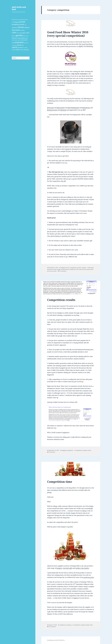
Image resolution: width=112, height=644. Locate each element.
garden (19, 35)
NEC (77, 269)
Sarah (67, 149)
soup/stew (26, 43)
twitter (18, 50)
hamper (85, 450)
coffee (14, 33)
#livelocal (14, 20)
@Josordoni (61, 108)
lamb (27, 36)
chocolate (16, 30)
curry (18, 33)
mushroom (15, 40)
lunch (23, 38)
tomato (14, 50)
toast (26, 48)
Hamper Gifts (89, 625)
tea (24, 48)
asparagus (22, 20)
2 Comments (52, 452)
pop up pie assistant (85, 269)
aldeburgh (18, 20)
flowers (14, 36)
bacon (26, 20)
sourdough (14, 45)
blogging (17, 22)
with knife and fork (19, 8)
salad (13, 43)
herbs (24, 36)
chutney (22, 30)
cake (25, 25)
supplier (84, 268)
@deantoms (86, 108)
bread (22, 22)
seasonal (19, 42)
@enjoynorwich (52, 110)
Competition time (60, 482)
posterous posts (89, 577)
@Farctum (50, 108)
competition (73, 268)
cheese (21, 27)
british (22, 24)
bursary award (65, 269)
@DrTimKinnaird (73, 108)
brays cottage (57, 269)
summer (20, 47)
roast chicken (24, 40)
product (79, 268)
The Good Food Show (86, 44)
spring (19, 45)
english (27, 33)
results (89, 450)
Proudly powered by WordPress (56, 640)
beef (13, 22)
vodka (22, 50)
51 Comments (52, 627)
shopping (69, 625)
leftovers (14, 38)
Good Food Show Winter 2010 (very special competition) (68, 34)
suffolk (15, 47)
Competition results (61, 300)
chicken (27, 27)
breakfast (15, 24)
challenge (14, 28)
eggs (24, 33)
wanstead (26, 50)
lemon (19, 38)
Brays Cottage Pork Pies (62, 76)
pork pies (54, 271)
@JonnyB (63, 110)
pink (19, 40)
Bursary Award (72, 81)
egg (21, 33)
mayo (27, 38)
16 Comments (63, 271)
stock (23, 45)
